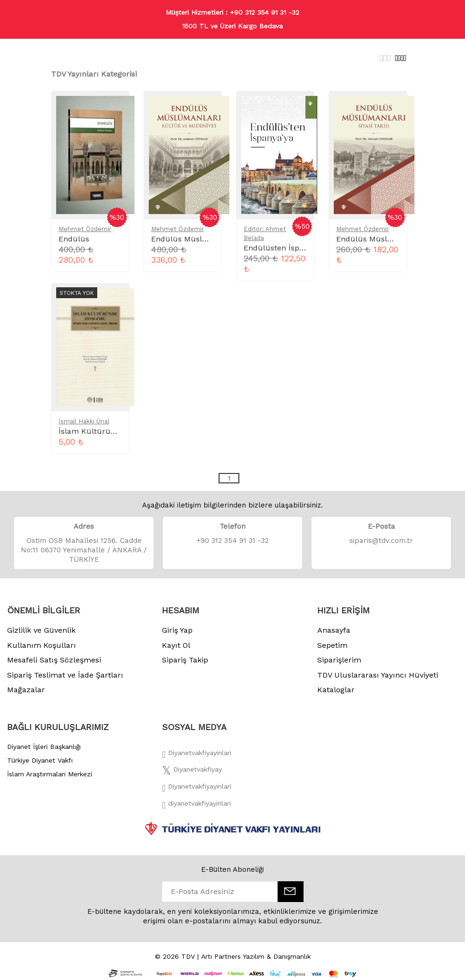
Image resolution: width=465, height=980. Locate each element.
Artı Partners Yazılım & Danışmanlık (256, 956)
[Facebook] (196, 756)
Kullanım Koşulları (42, 645)
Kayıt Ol (176, 645)
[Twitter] (192, 772)
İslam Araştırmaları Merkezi (50, 774)
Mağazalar (26, 690)
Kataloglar (336, 690)
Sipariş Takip (185, 660)
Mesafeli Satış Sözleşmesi (54, 660)
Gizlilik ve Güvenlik (41, 630)
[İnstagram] (196, 789)
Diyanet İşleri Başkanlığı (44, 747)
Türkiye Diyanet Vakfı (40, 760)
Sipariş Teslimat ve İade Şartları (65, 675)
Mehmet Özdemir (85, 229)
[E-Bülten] (291, 892)
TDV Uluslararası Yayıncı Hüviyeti (378, 675)
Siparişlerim (339, 660)
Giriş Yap (177, 630)
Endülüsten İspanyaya (284, 248)
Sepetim (332, 645)
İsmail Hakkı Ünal (84, 421)
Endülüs (74, 239)
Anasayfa (334, 630)
